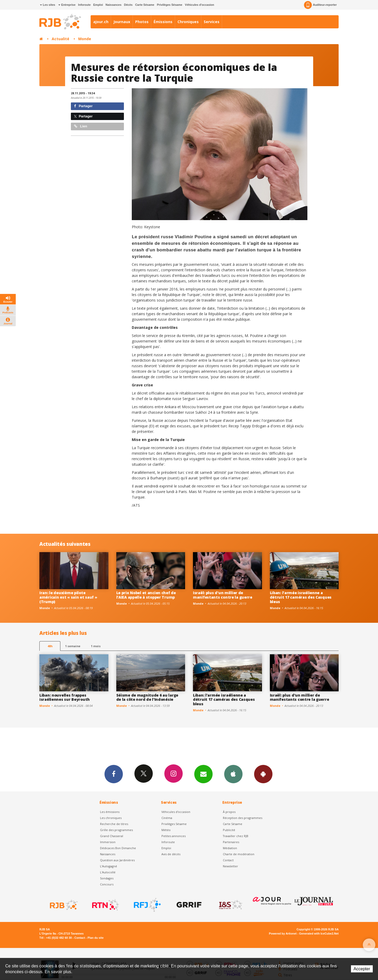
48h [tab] (50, 646)
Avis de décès (171, 854)
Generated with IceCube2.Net (319, 934)
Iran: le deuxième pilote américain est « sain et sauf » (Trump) (68, 597)
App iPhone (233, 774)
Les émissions (110, 812)
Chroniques (188, 22)
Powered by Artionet (283, 934)
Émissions (163, 22)
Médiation (230, 848)
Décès (128, 5)
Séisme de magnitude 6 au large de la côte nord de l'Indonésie (147, 697)
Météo (166, 830)
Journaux (122, 22)
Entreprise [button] (67, 5)
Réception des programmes (243, 818)
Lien (81, 126)
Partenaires (231, 842)
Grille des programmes (116, 830)
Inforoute (85, 5)
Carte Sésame (145, 5)
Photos (142, 22)
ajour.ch (101, 22)
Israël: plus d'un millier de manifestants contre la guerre (223, 595)
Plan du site (95, 938)
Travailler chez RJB (236, 836)
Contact (228, 860)
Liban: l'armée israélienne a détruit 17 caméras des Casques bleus (301, 597)
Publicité (229, 830)
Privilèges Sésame (170, 5)
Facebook (114, 774)
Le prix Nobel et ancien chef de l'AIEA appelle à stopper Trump (146, 595)
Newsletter (230, 866)
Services (212, 22)
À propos (229, 812)
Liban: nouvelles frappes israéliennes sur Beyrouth (65, 697)
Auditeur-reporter (320, 5)
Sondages (107, 878)
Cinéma (167, 818)
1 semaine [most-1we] (73, 646)
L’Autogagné (109, 866)
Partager (83, 106)
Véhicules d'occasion (199, 5)
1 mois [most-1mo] (96, 646)
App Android (263, 774)
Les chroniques (111, 818)
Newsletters (203, 774)
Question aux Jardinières (117, 860)
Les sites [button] (48, 5)
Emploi (98, 5)
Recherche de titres (114, 824)
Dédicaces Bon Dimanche (118, 848)
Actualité (61, 39)
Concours (107, 884)
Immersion (108, 842)
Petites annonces (174, 836)
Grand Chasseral (112, 836)
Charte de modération (239, 854)
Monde (85, 39)
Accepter (362, 969)
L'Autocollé (108, 872)
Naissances (114, 5)
